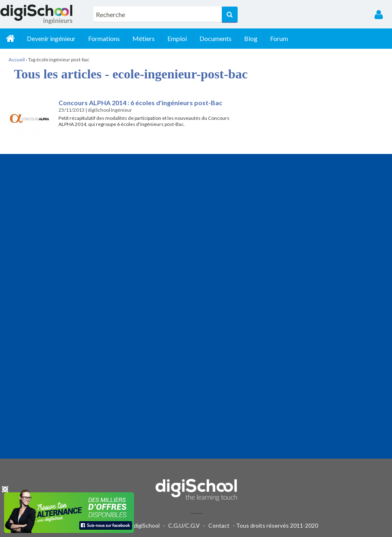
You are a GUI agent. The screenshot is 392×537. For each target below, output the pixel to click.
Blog (251, 38)
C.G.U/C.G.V (184, 525)
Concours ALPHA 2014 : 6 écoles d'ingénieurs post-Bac (140, 103)
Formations (104, 38)
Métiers (144, 38)
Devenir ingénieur (51, 38)
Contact (219, 525)
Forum (279, 38)
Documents (215, 38)
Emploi (177, 38)
